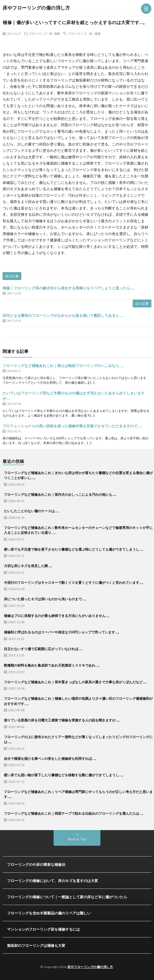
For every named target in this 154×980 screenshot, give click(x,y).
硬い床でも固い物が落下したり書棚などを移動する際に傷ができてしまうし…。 (64, 775)
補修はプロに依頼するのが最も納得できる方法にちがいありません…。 (58, 616)
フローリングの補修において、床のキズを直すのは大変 (53, 881)
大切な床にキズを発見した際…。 (29, 566)
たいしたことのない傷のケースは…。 (32, 511)
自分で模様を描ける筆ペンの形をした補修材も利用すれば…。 (51, 759)
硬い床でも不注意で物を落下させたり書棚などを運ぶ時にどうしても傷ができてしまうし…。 (75, 549)
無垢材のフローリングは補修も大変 (36, 945)
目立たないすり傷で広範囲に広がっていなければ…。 (44, 649)
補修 (57, 33)
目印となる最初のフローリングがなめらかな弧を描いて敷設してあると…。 (64, 315)
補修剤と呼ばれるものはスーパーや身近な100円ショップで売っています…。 (62, 632)
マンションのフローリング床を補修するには (43, 929)
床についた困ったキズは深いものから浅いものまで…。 (46, 599)
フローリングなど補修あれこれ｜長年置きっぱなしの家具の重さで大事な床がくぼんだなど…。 (76, 682)
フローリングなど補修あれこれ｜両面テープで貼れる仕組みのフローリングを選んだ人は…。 (75, 813)
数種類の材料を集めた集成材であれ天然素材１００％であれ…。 (53, 665)
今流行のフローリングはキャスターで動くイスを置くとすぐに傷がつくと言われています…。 (75, 582)
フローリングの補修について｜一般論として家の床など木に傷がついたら (67, 897)
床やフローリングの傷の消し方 (36, 8)
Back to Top (77, 839)
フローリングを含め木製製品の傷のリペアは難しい (49, 913)
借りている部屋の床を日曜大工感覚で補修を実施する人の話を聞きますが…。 (63, 720)
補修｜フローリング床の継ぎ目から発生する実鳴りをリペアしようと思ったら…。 (70, 288)
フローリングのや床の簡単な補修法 (36, 864)
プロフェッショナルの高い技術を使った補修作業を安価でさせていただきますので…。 (73, 426)
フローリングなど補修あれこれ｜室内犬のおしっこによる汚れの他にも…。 (61, 494)
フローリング (38, 33)
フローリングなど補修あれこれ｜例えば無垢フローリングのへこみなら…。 (64, 366)
